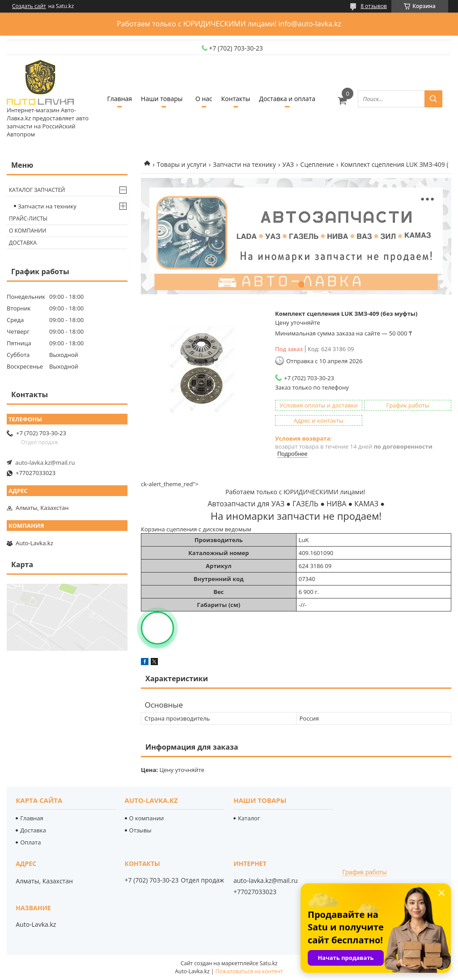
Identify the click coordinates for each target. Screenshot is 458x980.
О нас (204, 99)
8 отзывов (374, 6)
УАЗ (288, 164)
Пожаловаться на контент (249, 971)
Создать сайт (29, 6)
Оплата (30, 842)
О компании (28, 231)
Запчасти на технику (244, 164)
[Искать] (433, 99)
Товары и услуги (181, 164)
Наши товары (162, 99)
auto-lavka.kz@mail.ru (45, 462)
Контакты (236, 99)
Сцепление (317, 164)
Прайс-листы (28, 218)
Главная (120, 99)
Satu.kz (268, 963)
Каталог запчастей (37, 190)
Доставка (23, 243)
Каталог (249, 818)
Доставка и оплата (287, 99)
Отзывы (140, 830)
